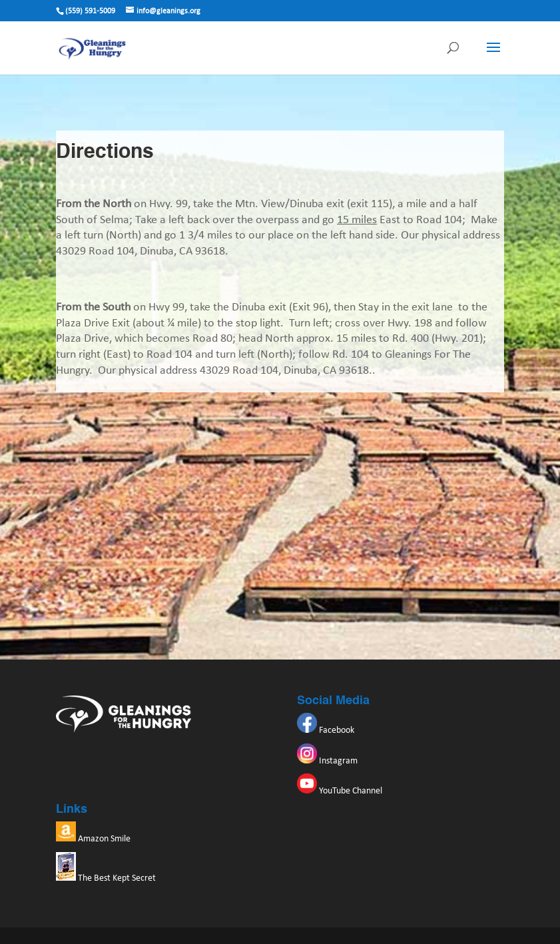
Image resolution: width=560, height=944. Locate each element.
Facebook (326, 730)
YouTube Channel (340, 791)
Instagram (327, 761)
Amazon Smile (93, 839)
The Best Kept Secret (106, 878)
